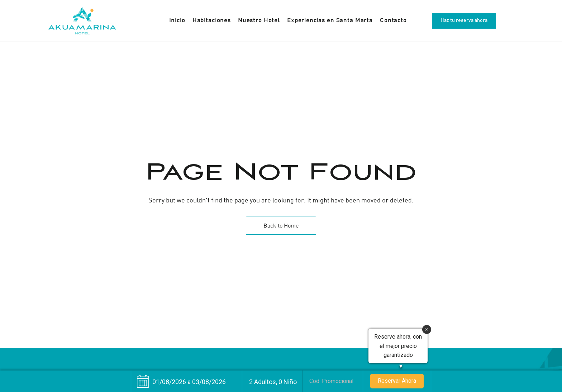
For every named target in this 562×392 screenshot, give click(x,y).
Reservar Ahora (397, 381)
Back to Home (281, 225)
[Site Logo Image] (82, 21)
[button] (464, 21)
